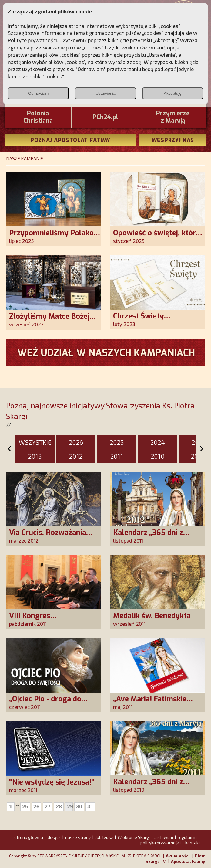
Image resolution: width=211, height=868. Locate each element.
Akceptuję (173, 93)
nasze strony (78, 837)
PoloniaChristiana (38, 117)
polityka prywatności (161, 843)
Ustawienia (105, 93)
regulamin (187, 837)
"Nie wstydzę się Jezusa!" (52, 782)
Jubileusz (104, 837)
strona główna (29, 837)
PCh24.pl (105, 117)
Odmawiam (38, 93)
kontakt (193, 843)
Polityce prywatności (32, 40)
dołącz (54, 837)
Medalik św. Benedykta (152, 616)
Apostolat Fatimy (188, 861)
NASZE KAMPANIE (25, 158)
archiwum (164, 837)
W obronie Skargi (134, 837)
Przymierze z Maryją (173, 117)
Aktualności (178, 856)
